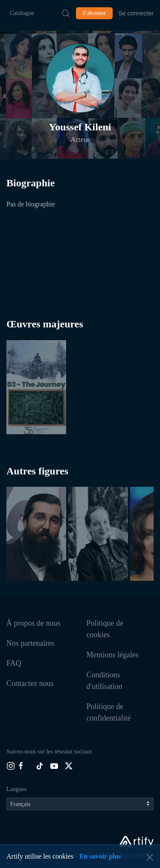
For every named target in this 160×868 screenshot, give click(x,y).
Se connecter (136, 13)
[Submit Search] (66, 13)
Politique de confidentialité (109, 712)
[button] (80, 78)
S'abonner (94, 13)
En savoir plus (100, 856)
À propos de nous (33, 623)
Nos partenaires (30, 643)
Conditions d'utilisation (105, 681)
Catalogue (22, 13)
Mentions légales (113, 655)
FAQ (14, 663)
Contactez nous (30, 683)
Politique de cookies (105, 629)
